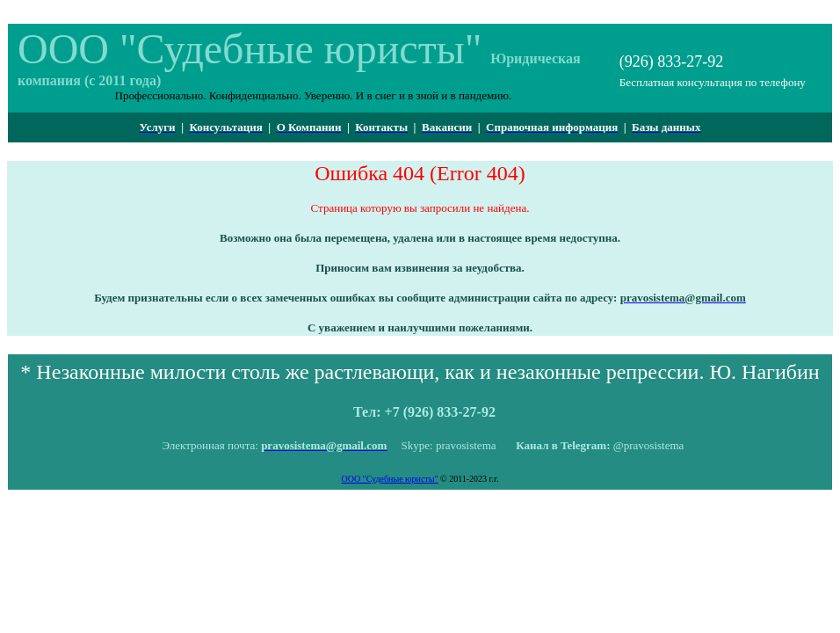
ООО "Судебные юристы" (389, 479)
